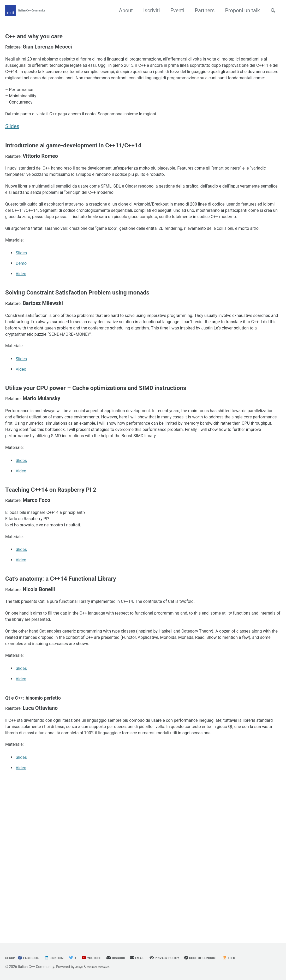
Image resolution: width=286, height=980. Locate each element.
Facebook (32, 958)
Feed (264, 958)
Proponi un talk (239, 10)
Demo (23, 327)
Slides (12, 152)
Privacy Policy (188, 958)
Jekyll (80, 967)
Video (22, 337)
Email (156, 958)
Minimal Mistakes (103, 967)
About (123, 10)
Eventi (174, 10)
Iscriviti (148, 10)
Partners (201, 10)
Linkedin (62, 958)
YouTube (104, 958)
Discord (132, 958)
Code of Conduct (231, 958)
